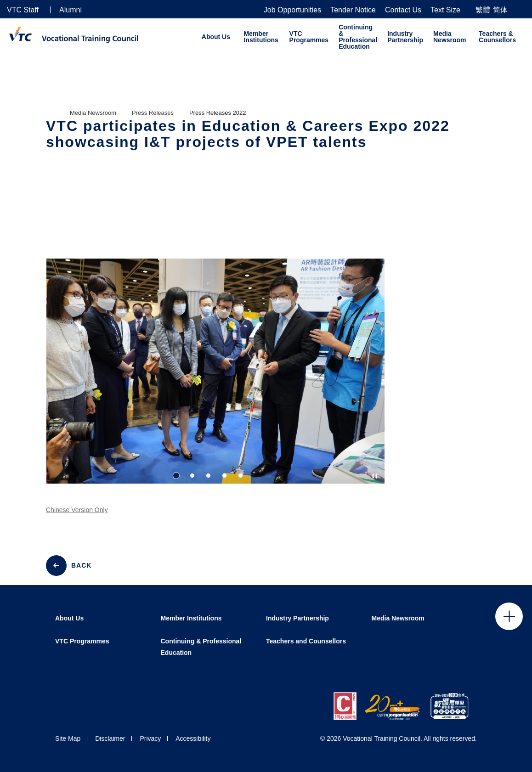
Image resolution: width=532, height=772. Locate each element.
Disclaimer (110, 738)
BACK (81, 565)
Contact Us (403, 10)
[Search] (521, 9)
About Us (216, 37)
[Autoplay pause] (375, 476)
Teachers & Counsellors (497, 37)
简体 (500, 10)
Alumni (71, 10)
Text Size (445, 10)
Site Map (68, 738)
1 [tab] (176, 476)
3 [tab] (208, 476)
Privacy (150, 738)
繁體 (483, 10)
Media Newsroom (450, 37)
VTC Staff (23, 10)
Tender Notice (353, 10)
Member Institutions (261, 37)
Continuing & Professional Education (358, 37)
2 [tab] (192, 476)
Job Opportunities (292, 10)
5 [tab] (241, 476)
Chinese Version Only (77, 518)
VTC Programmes (309, 37)
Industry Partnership (405, 37)
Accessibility (193, 738)
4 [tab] (224, 476)
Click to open (509, 616)
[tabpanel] (215, 379)
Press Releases (153, 113)
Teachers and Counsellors (306, 641)
